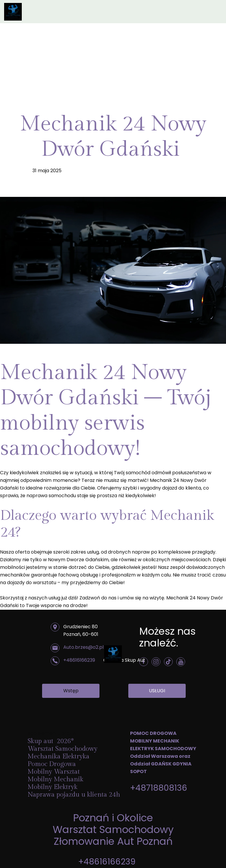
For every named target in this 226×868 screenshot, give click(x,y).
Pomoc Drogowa (53, 764)
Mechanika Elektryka (59, 756)
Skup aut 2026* (51, 741)
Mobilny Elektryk (53, 787)
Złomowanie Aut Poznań (113, 841)
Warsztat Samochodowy (113, 830)
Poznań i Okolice (113, 818)
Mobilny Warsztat (55, 772)
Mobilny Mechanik (55, 779)
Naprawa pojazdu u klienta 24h (74, 795)
